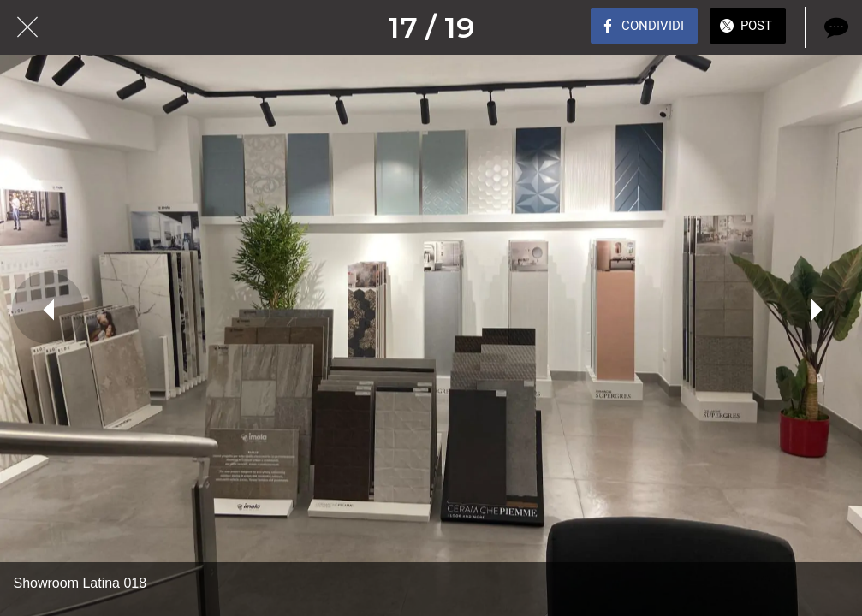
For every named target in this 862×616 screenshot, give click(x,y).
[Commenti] (835, 27)
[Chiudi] (27, 27)
